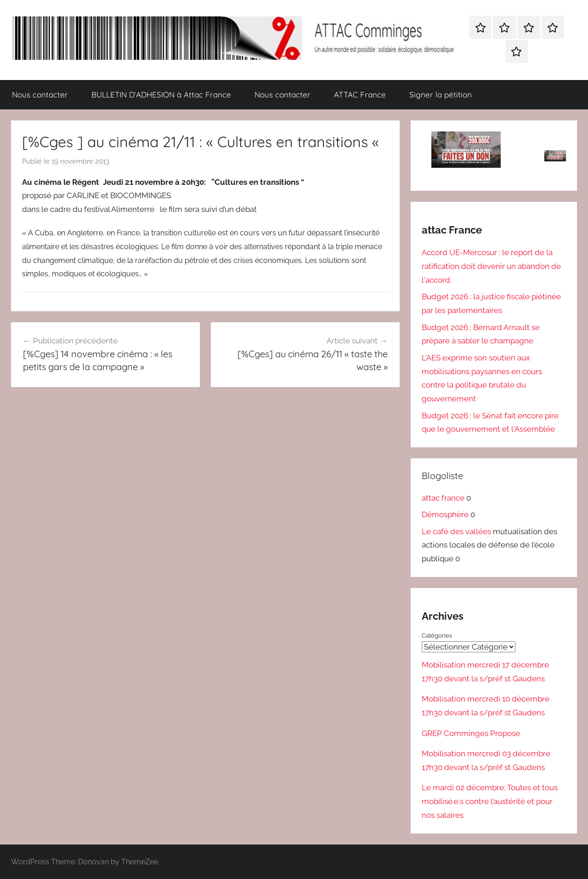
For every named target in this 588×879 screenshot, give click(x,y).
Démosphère (445, 514)
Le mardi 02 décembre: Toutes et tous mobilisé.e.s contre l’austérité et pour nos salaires (490, 801)
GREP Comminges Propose (471, 733)
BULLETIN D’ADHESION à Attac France (161, 94)
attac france (443, 498)
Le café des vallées (456, 531)
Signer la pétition (441, 94)
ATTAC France (360, 94)
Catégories (437, 636)
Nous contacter (40, 94)
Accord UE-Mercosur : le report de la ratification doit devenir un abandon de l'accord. (491, 266)
